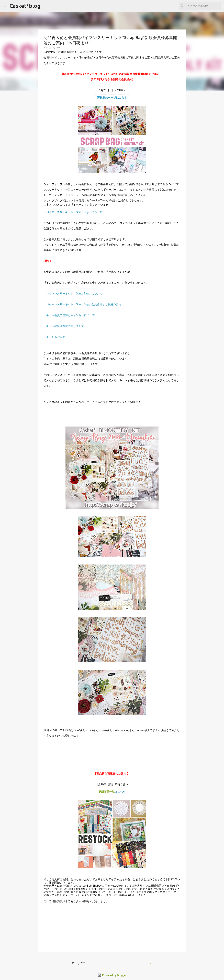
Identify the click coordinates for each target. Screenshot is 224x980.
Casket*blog (25, 6)
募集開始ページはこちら (112, 98)
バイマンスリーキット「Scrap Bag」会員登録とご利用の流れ (84, 304)
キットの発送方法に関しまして (65, 326)
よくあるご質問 (56, 337)
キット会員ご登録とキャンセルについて (71, 315)
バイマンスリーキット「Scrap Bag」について (74, 212)
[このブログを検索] (204, 6)
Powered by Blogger (112, 975)
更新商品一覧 (112, 792)
